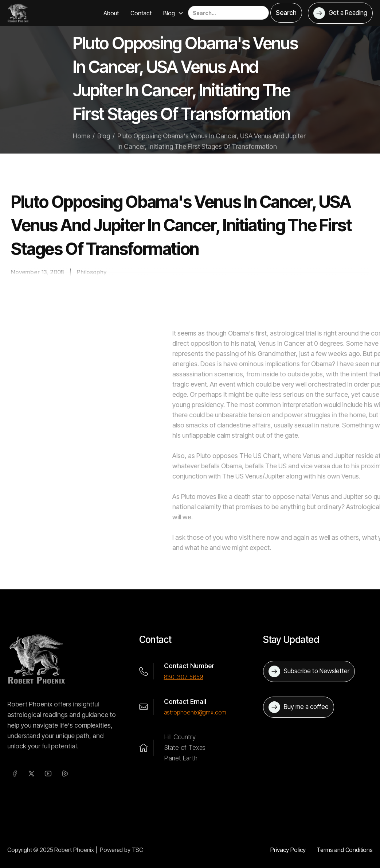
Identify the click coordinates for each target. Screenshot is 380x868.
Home (81, 141)
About (111, 13)
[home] (18, 13)
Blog (104, 141)
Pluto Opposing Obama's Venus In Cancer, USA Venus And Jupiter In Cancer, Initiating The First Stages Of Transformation (211, 146)
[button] (173, 13)
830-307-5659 (184, 677)
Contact (141, 13)
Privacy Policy (288, 850)
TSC (138, 850)
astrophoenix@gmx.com (195, 712)
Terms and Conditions (345, 850)
